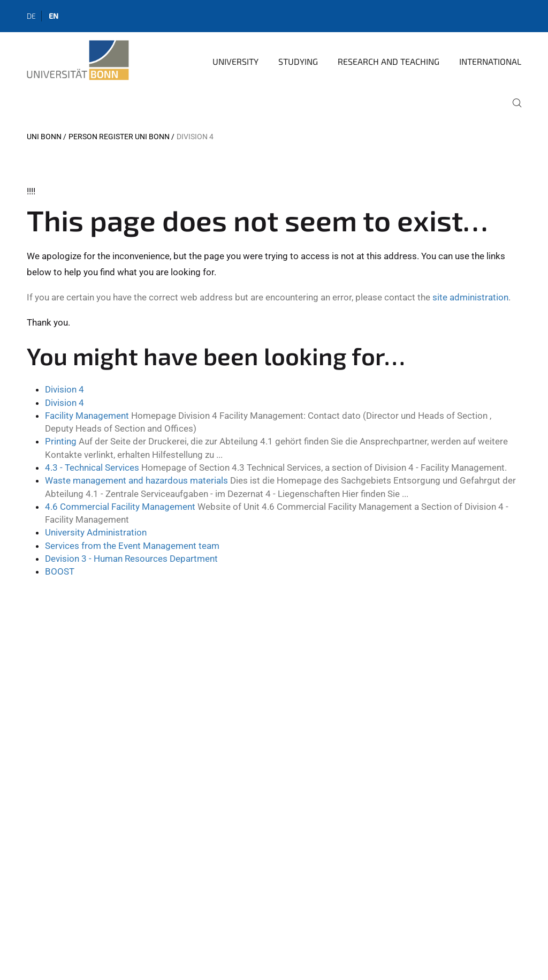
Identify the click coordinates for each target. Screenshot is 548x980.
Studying (298, 61)
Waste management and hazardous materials (136, 480)
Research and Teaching (389, 61)
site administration (470, 297)
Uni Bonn (44, 137)
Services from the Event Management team (132, 546)
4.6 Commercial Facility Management (120, 507)
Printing (61, 441)
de (31, 16)
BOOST (60, 571)
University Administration (96, 532)
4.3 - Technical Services (92, 468)
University (235, 61)
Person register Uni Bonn (119, 137)
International (490, 61)
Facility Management (87, 416)
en (54, 16)
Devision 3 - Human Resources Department (131, 559)
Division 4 (64, 389)
